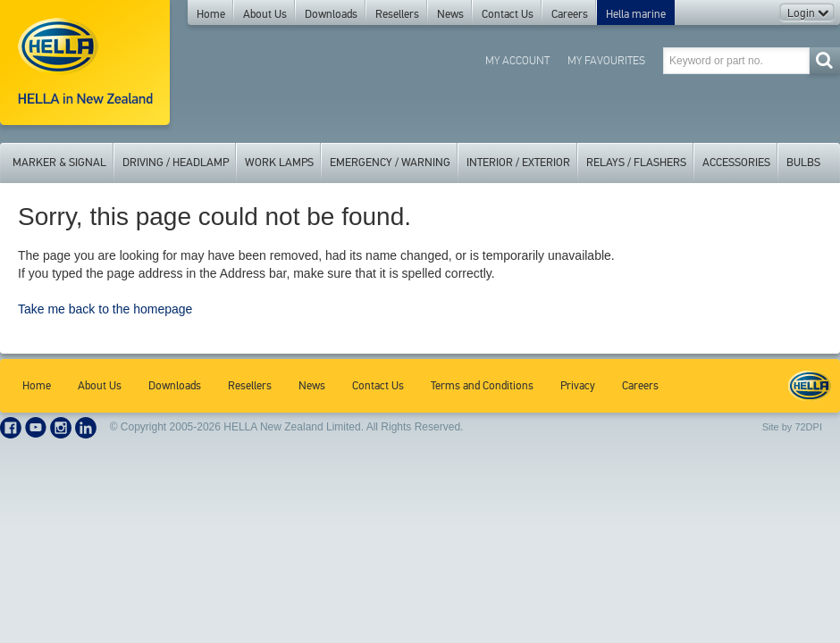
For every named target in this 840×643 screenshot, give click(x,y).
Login (808, 13)
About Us (265, 14)
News (450, 14)
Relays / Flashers (636, 163)
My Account (517, 60)
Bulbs (803, 163)
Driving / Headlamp (176, 163)
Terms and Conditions (482, 386)
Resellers (397, 14)
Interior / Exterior (518, 163)
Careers (570, 14)
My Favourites (606, 60)
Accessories (736, 163)
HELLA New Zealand (810, 386)
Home (211, 14)
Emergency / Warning (390, 163)
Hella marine (636, 14)
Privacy (578, 386)
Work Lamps (279, 163)
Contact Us (508, 14)
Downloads (331, 14)
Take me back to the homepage (105, 309)
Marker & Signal (59, 163)
